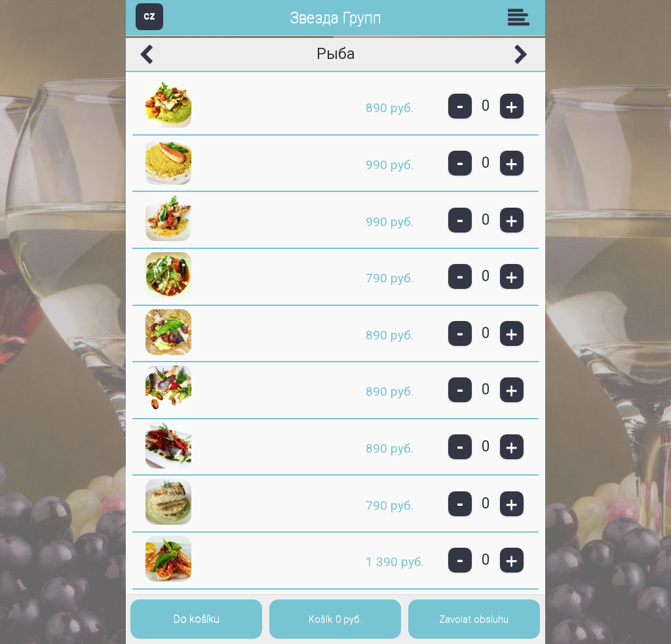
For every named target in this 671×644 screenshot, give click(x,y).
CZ (149, 16)
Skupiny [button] (522, 17)
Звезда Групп (335, 18)
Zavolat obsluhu (474, 619)
